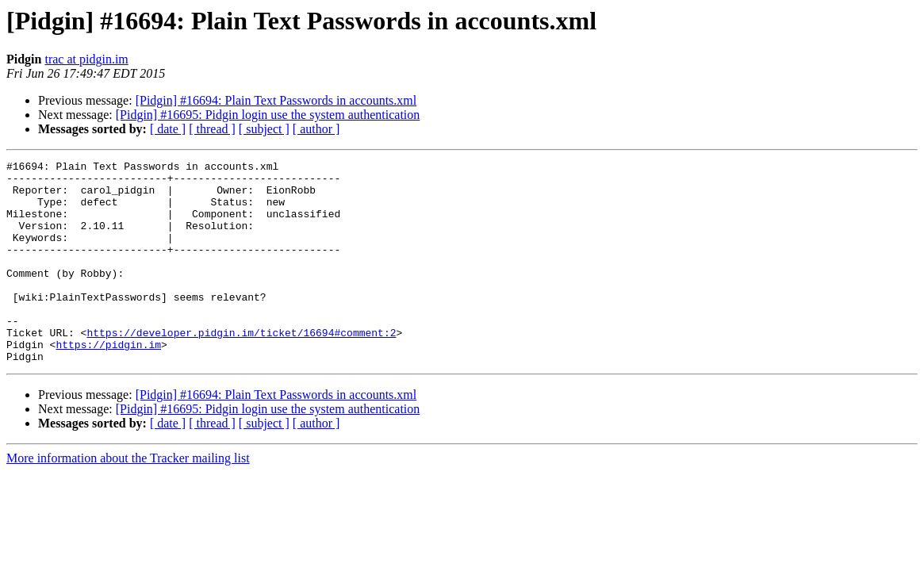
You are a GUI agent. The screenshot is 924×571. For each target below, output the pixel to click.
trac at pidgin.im (86, 59)
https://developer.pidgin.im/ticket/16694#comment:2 (241, 368)
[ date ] (168, 129)
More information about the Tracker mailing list (128, 498)
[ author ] (316, 129)
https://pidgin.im (108, 382)
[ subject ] (264, 129)
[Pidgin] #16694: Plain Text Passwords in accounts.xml (276, 100)
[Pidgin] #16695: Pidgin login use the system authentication (268, 115)
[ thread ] (212, 129)
